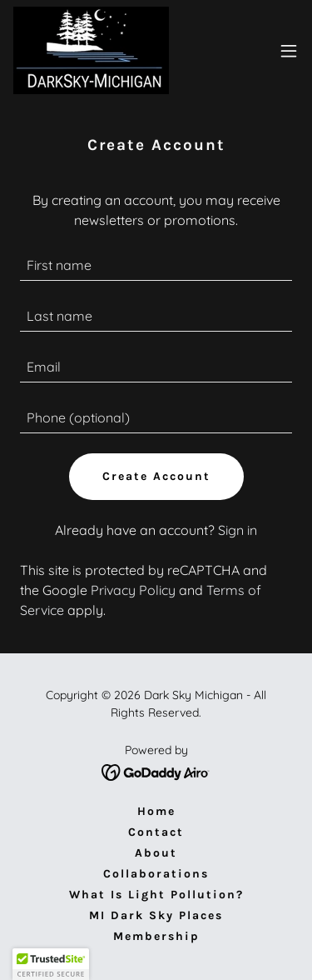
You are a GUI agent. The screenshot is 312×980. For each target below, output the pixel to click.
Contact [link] (156, 832)
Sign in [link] (238, 530)
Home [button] (156, 811)
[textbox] (156, 265)
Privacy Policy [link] (133, 590)
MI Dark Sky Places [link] (156, 915)
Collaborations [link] (156, 874)
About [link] (156, 853)
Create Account (156, 476)
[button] (289, 51)
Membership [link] (156, 936)
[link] (91, 50)
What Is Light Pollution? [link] (156, 895)
